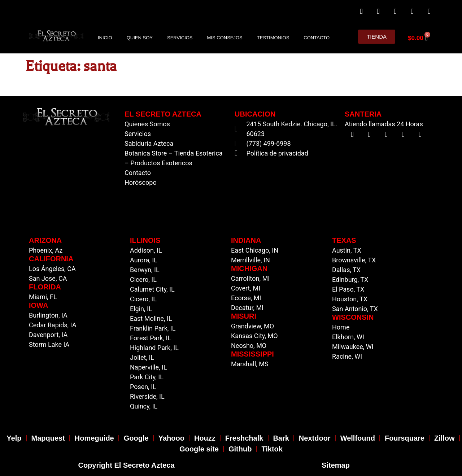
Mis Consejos (225, 38)
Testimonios (273, 38)
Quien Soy (140, 38)
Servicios (180, 38)
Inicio (105, 38)
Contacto (317, 38)
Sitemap (336, 465)
